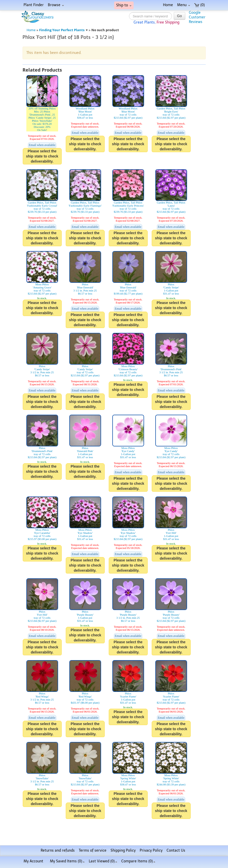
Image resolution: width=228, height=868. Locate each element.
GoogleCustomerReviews (197, 17)
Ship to (124, 5)
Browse (56, 5)
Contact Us (176, 850)
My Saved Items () (67, 861)
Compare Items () (138, 861)
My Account (33, 861)
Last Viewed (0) (103, 861)
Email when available (42, 145)
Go (180, 16)
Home (168, 5)
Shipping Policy (123, 850)
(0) (199, 5)
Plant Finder (34, 5)
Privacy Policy (151, 850)
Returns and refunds (58, 850)
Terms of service (93, 850)
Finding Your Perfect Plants (63, 30)
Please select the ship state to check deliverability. (42, 156)
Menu (184, 5)
